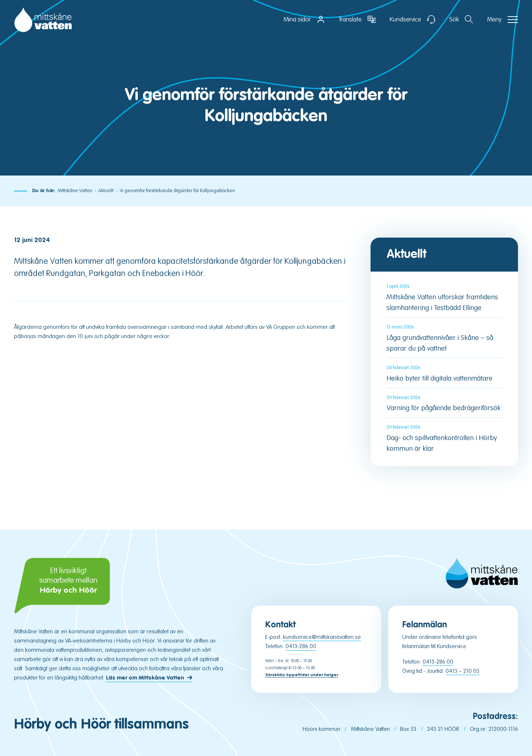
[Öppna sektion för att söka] (461, 20)
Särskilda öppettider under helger (302, 675)
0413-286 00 (301, 646)
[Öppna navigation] (502, 20)
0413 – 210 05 (463, 671)
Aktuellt (106, 191)
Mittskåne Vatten (75, 191)
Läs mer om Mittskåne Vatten (145, 678)
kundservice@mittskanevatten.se (322, 637)
